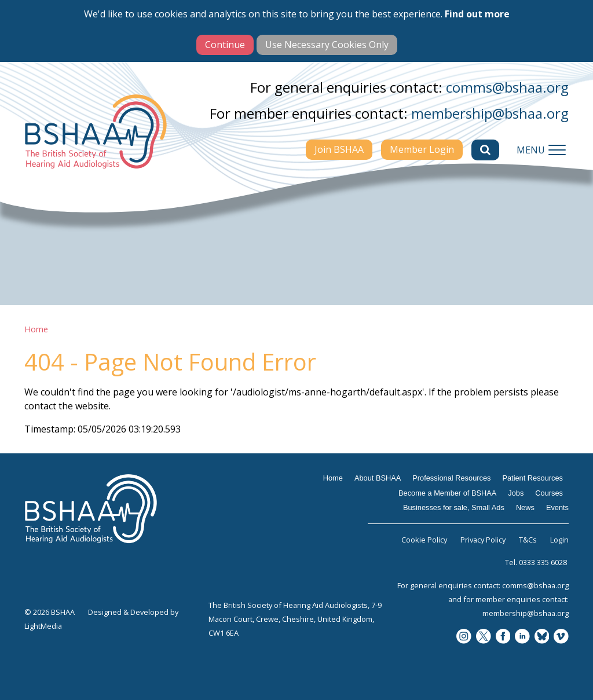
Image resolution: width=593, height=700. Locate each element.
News (525, 507)
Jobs (516, 493)
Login (559, 540)
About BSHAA (378, 478)
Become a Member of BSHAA (447, 493)
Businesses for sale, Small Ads (454, 507)
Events (557, 507)
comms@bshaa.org (507, 87)
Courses (549, 493)
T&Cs (528, 540)
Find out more (477, 14)
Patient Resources (532, 478)
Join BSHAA (339, 149)
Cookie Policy (424, 540)
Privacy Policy (483, 540)
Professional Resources (451, 478)
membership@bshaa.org (490, 113)
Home (36, 329)
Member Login (422, 149)
